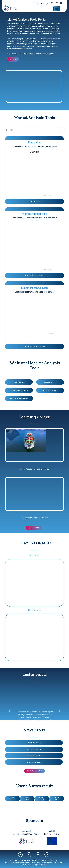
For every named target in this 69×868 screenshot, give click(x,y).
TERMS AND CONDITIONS (49, 860)
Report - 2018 (42, 799)
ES (57, 3)
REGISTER (40, 3)
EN (52, 3)
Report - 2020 (12, 799)
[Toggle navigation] (57, 9)
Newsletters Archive (34, 771)
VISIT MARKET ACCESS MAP (34, 275)
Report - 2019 (27, 799)
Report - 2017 (57, 799)
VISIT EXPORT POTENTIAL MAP (35, 347)
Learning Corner (35, 528)
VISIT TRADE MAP (34, 201)
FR (61, 3)
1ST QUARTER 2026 (34, 743)
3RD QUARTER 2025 (34, 756)
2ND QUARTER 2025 (34, 762)
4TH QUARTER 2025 (34, 749)
